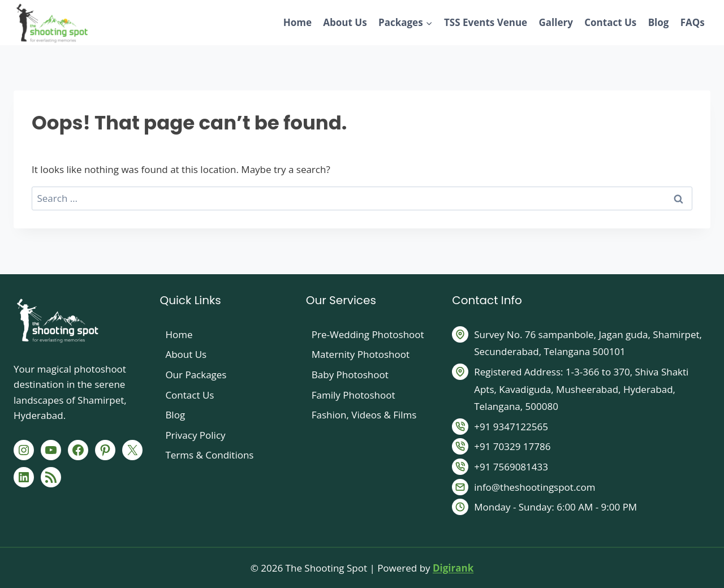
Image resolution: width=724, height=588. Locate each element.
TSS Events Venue (486, 22)
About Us (345, 22)
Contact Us (610, 22)
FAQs (693, 22)
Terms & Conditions (209, 455)
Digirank (453, 568)
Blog (659, 22)
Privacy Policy (195, 435)
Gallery (555, 22)
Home (298, 22)
